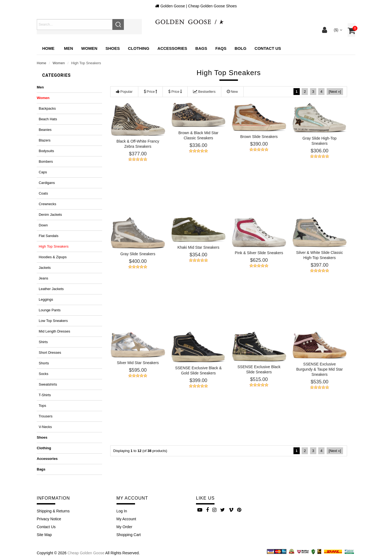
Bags (41, 469)
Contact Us (46, 527)
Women (59, 63)
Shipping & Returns (53, 511)
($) (337, 30)
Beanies (44, 130)
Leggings (45, 299)
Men (40, 87)
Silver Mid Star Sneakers (138, 363)
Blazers (44, 140)
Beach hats (47, 119)
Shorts (43, 363)
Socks (43, 374)
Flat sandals (48, 236)
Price (151, 92)
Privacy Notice (49, 519)
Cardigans (46, 183)
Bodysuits (45, 151)
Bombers (45, 161)
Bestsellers (204, 92)
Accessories (47, 459)
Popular (124, 92)
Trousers (45, 416)
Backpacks (46, 108)
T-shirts (44, 395)
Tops (41, 406)
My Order (124, 527)
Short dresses (49, 353)
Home (48, 48)
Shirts (42, 342)
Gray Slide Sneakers (138, 254)
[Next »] (335, 92)
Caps (42, 172)
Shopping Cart (129, 535)
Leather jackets (50, 289)
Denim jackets (49, 215)
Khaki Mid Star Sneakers (198, 247)
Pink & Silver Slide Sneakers (259, 253)
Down (42, 225)
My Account (126, 519)
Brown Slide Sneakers (259, 137)
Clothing (44, 448)
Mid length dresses (53, 331)
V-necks (44, 427)
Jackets (44, 268)
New (232, 92)
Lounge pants (49, 310)
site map (44, 535)
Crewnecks (47, 204)
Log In (122, 511)
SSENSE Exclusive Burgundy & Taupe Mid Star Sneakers (319, 369)
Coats (42, 193)
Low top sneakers (52, 321)
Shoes (42, 437)
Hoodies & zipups (52, 257)
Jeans (42, 278)
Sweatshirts (47, 384)
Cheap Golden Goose (86, 553)
